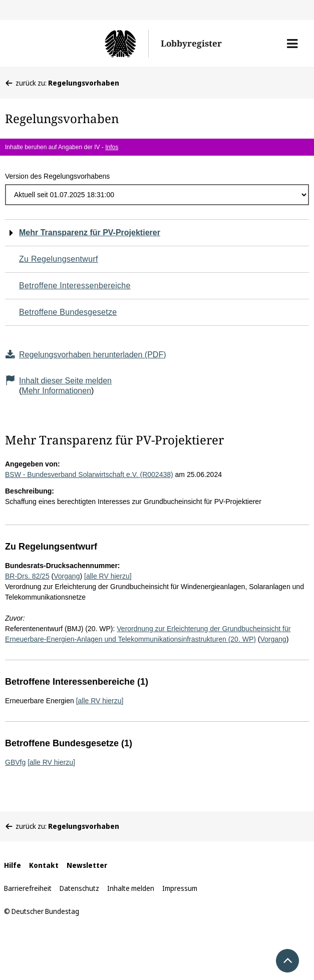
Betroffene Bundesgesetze (68, 312)
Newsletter (87, 865)
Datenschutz (79, 888)
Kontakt (44, 865)
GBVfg (15, 762)
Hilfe (13, 865)
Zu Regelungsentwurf (59, 259)
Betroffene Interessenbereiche (75, 286)
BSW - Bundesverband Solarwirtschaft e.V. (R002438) (89, 474)
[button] (292, 44)
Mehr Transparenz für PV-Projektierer (90, 232)
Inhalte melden (131, 888)
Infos (112, 147)
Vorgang (67, 576)
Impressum (180, 888)
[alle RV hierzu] (108, 576)
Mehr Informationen (56, 391)
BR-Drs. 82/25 (27, 576)
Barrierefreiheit (28, 888)
